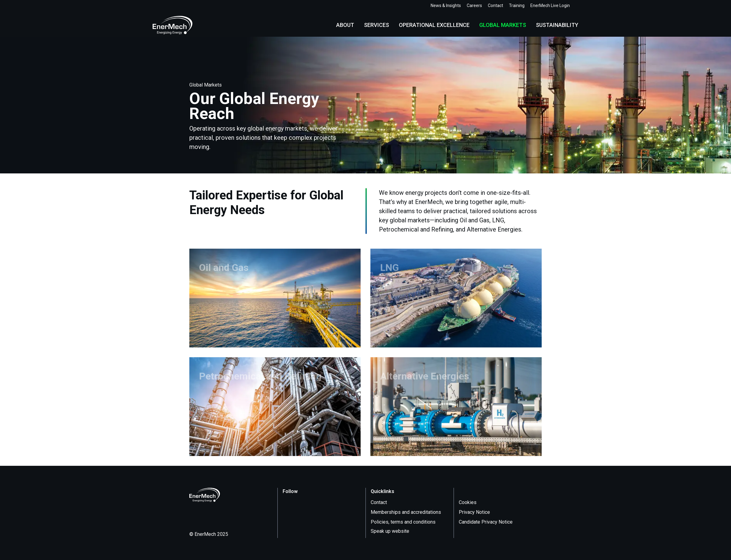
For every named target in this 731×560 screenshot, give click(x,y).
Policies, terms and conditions (403, 522)
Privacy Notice (474, 512)
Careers (474, 6)
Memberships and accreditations (406, 512)
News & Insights (446, 6)
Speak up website (394, 531)
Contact (495, 6)
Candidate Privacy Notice (486, 522)
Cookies (468, 502)
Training (517, 6)
